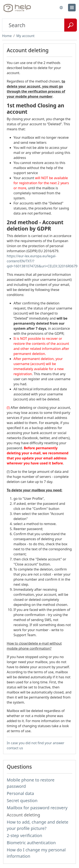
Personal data (20, 793)
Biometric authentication (31, 843)
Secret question (22, 801)
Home (7, 36)
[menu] (72, 8)
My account (25, 36)
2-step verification (24, 835)
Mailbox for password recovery (37, 808)
